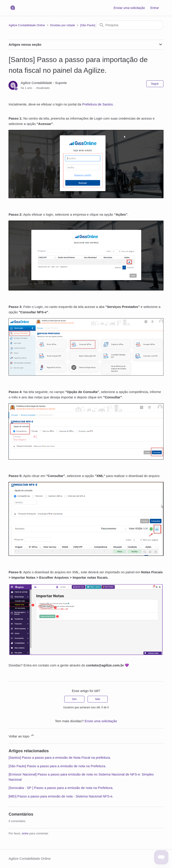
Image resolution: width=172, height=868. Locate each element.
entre (25, 833)
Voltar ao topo (22, 736)
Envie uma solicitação (101, 721)
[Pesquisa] (130, 25)
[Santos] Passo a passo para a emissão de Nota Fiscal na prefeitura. (60, 757)
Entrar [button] (155, 8)
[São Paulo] (88, 25)
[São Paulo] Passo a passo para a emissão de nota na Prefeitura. (57, 766)
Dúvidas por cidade (63, 25)
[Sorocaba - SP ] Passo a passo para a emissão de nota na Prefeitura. (61, 788)
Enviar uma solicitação (129, 8)
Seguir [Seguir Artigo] (155, 84)
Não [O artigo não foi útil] (98, 699)
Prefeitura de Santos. (98, 104)
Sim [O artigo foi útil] (74, 699)
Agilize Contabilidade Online (27, 25)
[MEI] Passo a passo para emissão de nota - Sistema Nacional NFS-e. (61, 796)
